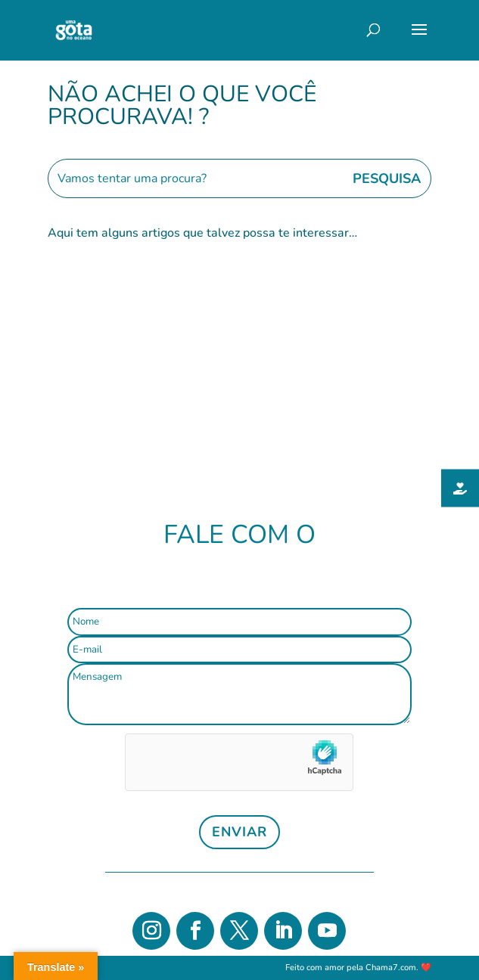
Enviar (239, 832)
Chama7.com (391, 968)
